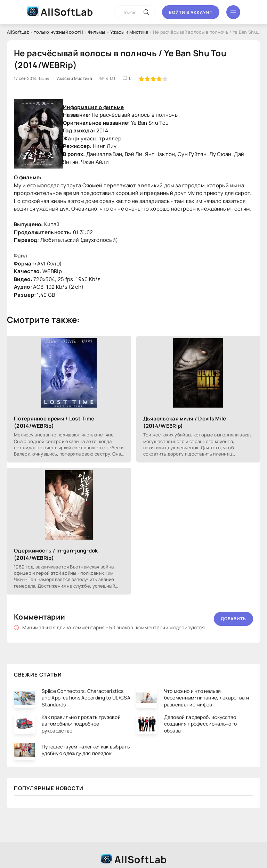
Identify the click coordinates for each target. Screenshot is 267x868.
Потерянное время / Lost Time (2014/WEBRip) (54, 422)
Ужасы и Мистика (129, 32)
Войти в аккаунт (191, 12)
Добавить (233, 619)
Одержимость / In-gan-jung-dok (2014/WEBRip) (56, 554)
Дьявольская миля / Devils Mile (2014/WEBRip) (185, 422)
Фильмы (97, 32)
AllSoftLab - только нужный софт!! (45, 32)
